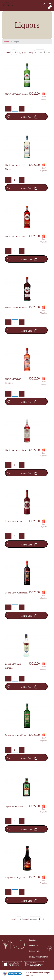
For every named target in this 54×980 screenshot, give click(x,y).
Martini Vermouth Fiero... (16, 236)
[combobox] (30, 8)
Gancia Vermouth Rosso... (17, 592)
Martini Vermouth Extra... (16, 94)
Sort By (31, 52)
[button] (9, 117)
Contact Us (33, 945)
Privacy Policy (35, 951)
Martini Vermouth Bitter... (16, 450)
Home (7, 41)
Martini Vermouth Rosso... (17, 307)
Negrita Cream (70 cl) (15, 877)
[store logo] (8, 4)
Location (33, 940)
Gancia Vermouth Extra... (16, 735)
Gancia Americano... (14, 521)
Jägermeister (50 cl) (14, 806)
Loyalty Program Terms (39, 957)
